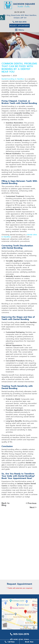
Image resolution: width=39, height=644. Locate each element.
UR (21, 12)
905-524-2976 (20, 22)
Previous (31, 503)
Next (33, 507)
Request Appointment (19, 26)
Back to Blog (6, 504)
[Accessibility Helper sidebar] (2, 18)
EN (15, 12)
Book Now (29, 642)
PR (24, 12)
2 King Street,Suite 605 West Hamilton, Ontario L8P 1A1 (20, 17)
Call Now (10, 642)
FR (18, 12)
